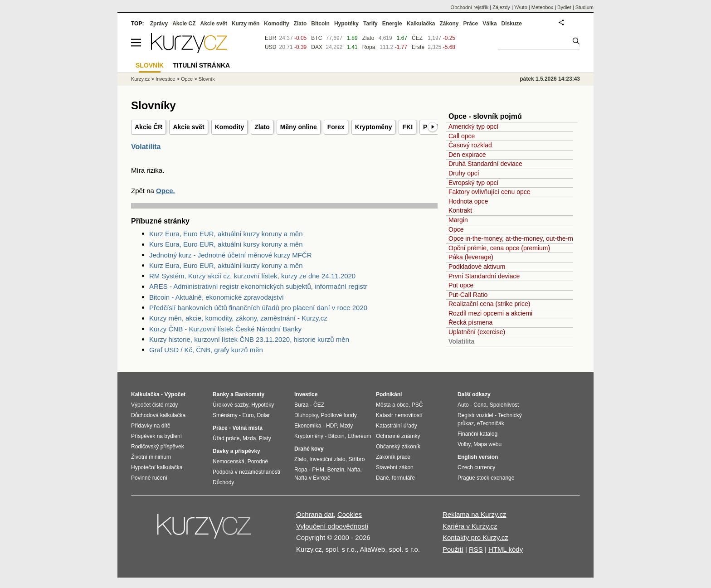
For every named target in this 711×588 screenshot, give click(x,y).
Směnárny (225, 415)
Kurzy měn (246, 24)
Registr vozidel (475, 415)
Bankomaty (250, 394)
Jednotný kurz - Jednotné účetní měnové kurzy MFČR (231, 255)
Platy (265, 438)
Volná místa (247, 428)
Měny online (299, 127)
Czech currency (476, 467)
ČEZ (417, 38)
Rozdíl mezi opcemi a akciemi (490, 313)
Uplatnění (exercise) (477, 332)
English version (478, 457)
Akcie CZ (184, 24)
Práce (471, 24)
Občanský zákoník (398, 447)
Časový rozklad (470, 145)
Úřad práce (226, 438)
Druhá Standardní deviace (485, 164)
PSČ (417, 405)
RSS (476, 549)
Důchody (223, 482)
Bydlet (564, 7)
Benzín (336, 470)
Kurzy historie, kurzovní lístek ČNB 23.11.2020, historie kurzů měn (249, 339)
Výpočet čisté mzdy (154, 405)
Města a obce (392, 405)
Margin (458, 220)
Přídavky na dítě (151, 426)
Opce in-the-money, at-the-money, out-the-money (518, 238)
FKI (407, 127)
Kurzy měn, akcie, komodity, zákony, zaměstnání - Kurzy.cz (238, 318)
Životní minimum (151, 457)
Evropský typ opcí (474, 183)
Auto (463, 405)
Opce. (166, 191)
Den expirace (467, 155)
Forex (336, 127)
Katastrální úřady (397, 426)
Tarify (370, 24)
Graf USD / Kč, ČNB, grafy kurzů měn (206, 350)
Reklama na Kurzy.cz (475, 514)
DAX (317, 47)
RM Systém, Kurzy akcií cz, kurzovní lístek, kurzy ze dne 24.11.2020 (252, 276)
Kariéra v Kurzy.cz (470, 526)
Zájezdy (501, 7)
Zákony (449, 24)
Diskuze (512, 24)
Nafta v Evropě (312, 478)
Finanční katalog (477, 434)
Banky (221, 394)
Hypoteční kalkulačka (157, 467)
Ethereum (359, 436)
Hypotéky (346, 24)
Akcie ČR (149, 127)
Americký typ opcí (473, 126)
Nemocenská (229, 462)
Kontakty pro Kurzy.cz (475, 537)
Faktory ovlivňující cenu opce (489, 192)
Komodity (230, 127)
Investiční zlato (327, 459)
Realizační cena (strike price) (489, 304)
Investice (165, 79)
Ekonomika (308, 426)
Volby (464, 444)
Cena (480, 405)
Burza (301, 405)
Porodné (258, 462)
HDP (331, 426)
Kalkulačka (421, 24)
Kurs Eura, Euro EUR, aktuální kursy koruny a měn (226, 244)
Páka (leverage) (471, 257)
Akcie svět (188, 127)
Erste (418, 47)
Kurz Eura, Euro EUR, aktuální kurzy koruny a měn (226, 234)
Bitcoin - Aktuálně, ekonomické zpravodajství (217, 297)
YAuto (521, 7)
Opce (456, 229)
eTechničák (491, 423)
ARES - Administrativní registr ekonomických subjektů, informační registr (258, 286)
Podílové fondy (338, 415)
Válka (489, 24)
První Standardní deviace (484, 276)
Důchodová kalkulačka (158, 415)
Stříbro (356, 459)
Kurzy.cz (140, 79)
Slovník (207, 79)
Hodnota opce (468, 201)
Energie (392, 24)
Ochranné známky (398, 436)
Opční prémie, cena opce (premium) (499, 248)
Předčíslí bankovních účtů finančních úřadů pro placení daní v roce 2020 (258, 308)
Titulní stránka (201, 65)
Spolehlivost (504, 405)
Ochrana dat (315, 514)
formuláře (403, 478)
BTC (317, 38)
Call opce (462, 136)
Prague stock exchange (486, 478)
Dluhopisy (306, 415)
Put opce (461, 285)
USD (270, 47)
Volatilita (461, 341)
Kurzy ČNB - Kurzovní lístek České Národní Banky (225, 329)
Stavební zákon (395, 467)
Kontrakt (460, 210)
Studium (584, 7)
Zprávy (159, 24)
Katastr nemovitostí (399, 415)
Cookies (350, 514)
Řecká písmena (470, 322)
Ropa (369, 47)
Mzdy (347, 426)
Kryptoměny (374, 127)
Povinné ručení (149, 478)
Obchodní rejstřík (470, 7)
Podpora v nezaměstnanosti (246, 472)
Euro (248, 415)
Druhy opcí (464, 173)
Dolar (263, 415)
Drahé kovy (309, 449)
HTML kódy (506, 549)
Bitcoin (320, 24)
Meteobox (542, 7)
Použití (453, 549)
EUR (270, 38)
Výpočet (175, 394)
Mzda (249, 438)
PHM (318, 470)
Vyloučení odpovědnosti (332, 526)
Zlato (262, 127)
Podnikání (389, 394)
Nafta (354, 470)
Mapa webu (487, 444)
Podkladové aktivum (477, 267)
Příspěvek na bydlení (156, 436)
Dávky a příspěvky (236, 451)
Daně (382, 478)
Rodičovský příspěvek (158, 447)
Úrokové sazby (230, 405)
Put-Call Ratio (468, 295)
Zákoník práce (393, 457)
